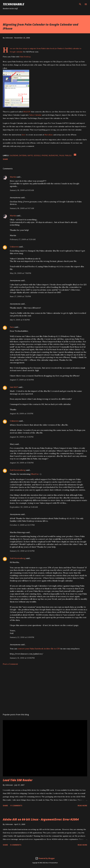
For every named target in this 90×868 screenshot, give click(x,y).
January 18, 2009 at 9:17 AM (22, 208)
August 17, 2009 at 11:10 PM (22, 380)
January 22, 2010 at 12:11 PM (22, 551)
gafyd (30, 155)
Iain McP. (14, 387)
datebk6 (23, 155)
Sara (12, 327)
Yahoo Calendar (35, 115)
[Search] (80, 4)
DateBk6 (68, 48)
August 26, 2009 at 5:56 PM (22, 463)
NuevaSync (49, 135)
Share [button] (5, 159)
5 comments (16, 845)
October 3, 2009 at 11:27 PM (22, 525)
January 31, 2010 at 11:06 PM (22, 658)
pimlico (68, 155)
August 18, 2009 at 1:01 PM (22, 413)
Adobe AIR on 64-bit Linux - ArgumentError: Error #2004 (41, 819)
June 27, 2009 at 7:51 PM (20, 296)
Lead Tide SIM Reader (18, 780)
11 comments (16, 806)
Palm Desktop (25, 57)
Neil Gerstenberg (18, 470)
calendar (14, 155)
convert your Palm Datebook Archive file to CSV (39, 649)
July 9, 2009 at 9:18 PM (20, 320)
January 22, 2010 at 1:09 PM (22, 637)
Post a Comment (10, 664)
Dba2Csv (35, 474)
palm (61, 155)
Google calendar (16, 52)
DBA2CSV (27, 112)
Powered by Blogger (45, 858)
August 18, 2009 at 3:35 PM (22, 437)
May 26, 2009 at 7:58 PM (20, 273)
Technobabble (13, 4)
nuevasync (53, 155)
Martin (13, 177)
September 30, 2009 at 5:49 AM (24, 507)
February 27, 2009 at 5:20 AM (23, 239)
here (24, 135)
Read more (82, 806)
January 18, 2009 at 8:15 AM (22, 190)
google (37, 155)
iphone (45, 155)
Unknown (14, 247)
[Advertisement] (45, 689)
